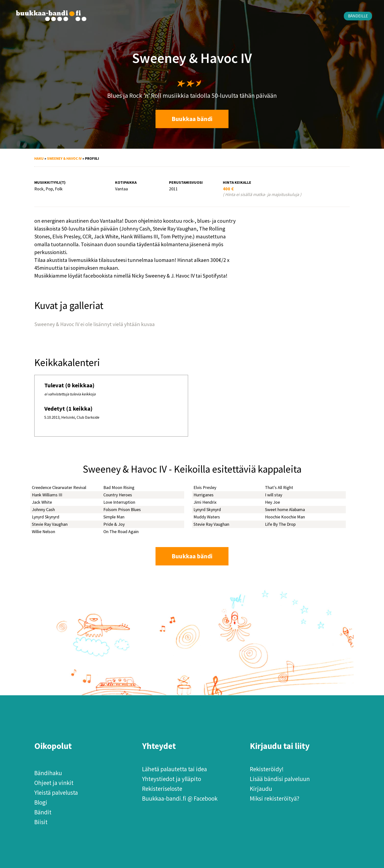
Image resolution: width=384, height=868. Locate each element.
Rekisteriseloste (162, 789)
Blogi (41, 802)
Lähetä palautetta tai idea (174, 769)
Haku (39, 158)
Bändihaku (48, 773)
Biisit (41, 822)
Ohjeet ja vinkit (54, 783)
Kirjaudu (261, 789)
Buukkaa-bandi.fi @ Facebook (180, 798)
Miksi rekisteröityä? (275, 798)
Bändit (43, 812)
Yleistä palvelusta (56, 793)
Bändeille (358, 16)
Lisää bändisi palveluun (280, 779)
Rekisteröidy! (267, 769)
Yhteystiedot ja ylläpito (172, 779)
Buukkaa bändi (192, 119)
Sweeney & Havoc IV (64, 158)
